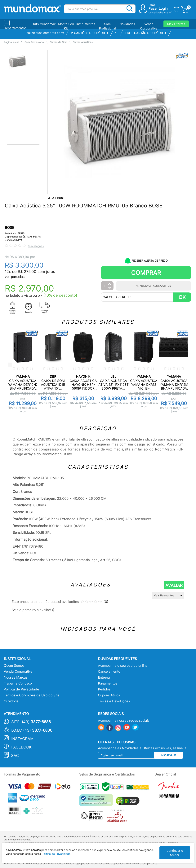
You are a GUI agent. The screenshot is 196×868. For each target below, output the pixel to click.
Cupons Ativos (109, 695)
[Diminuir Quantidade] (110, 288)
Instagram (22, 739)
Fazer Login (158, 9)
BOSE (9, 228)
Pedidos (104, 689)
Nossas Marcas (16, 677)
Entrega (104, 677)
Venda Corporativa (18, 671)
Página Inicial (11, 42)
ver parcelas (15, 277)
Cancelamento (109, 671)
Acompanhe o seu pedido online (123, 666)
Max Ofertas (176, 24)
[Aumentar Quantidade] (110, 284)
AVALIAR (174, 585)
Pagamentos (108, 683)
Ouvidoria (11, 701)
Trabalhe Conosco (18, 683)
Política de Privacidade (21, 689)
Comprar (146, 273)
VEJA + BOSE (56, 198)
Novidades (127, 24)
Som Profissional (34, 42)
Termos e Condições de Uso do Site (32, 695)
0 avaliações (36, 246)
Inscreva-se (169, 755)
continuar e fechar (175, 853)
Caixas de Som (58, 42)
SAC (15, 756)
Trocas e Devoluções (114, 701)
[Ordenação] (168, 595)
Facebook (21, 747)
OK (182, 297)
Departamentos (15, 28)
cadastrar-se (160, 12)
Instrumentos (86, 24)
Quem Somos (14, 666)
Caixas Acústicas (83, 42)
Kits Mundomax (44, 24)
